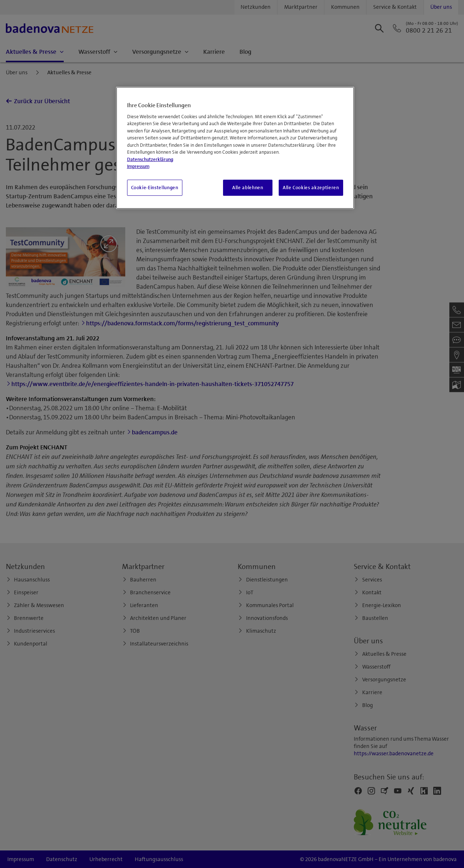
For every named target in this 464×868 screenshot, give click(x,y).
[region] (235, 148)
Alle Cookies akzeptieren (311, 188)
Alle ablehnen (248, 188)
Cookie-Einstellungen (155, 188)
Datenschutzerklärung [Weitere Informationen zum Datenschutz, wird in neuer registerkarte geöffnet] (150, 160)
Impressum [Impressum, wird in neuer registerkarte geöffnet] (138, 167)
